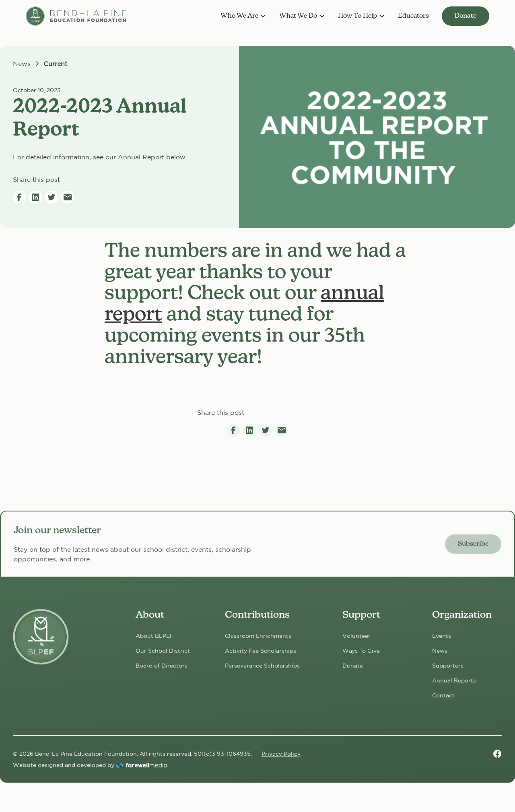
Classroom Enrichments (258, 640)
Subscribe (473, 548)
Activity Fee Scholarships (261, 655)
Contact (443, 700)
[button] (243, 16)
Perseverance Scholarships (262, 670)
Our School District (163, 655)
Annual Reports (454, 685)
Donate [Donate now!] (353, 670)
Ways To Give (361, 655)
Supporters (448, 670)
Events (442, 640)
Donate (466, 16)
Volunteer (356, 640)
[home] (76, 16)
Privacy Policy (281, 758)
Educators (413, 16)
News (440, 655)
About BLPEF (154, 640)
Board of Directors (162, 670)
